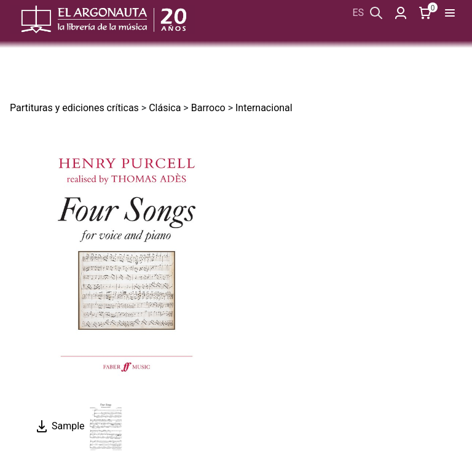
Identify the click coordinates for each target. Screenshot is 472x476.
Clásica (165, 108)
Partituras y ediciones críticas (74, 108)
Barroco (208, 108)
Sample (60, 426)
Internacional (264, 108)
